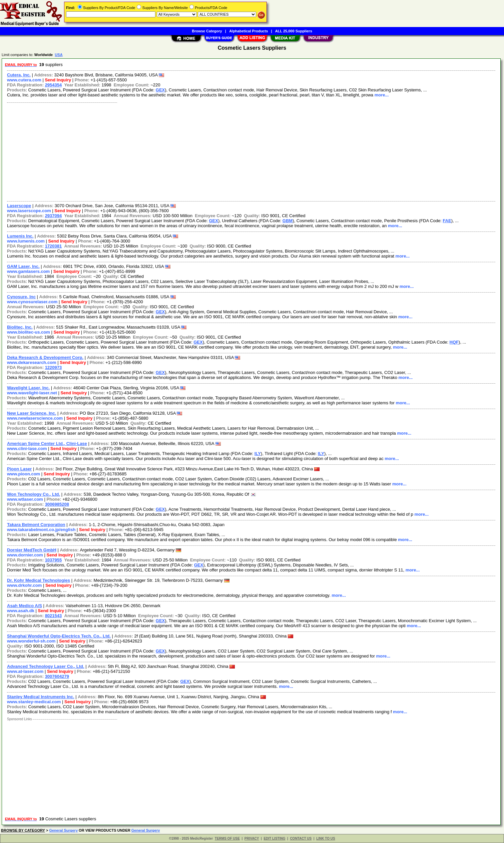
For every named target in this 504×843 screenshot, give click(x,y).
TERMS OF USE (227, 838)
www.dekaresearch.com (32, 362)
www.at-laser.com (25, 671)
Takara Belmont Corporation (36, 525)
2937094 (54, 216)
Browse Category (207, 31)
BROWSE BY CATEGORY (23, 830)
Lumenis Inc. (20, 236)
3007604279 (57, 676)
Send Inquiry (58, 80)
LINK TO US (326, 838)
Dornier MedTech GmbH (32, 550)
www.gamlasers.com (28, 271)
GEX (160, 90)
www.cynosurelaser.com (32, 302)
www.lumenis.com (26, 241)
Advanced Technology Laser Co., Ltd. (46, 666)
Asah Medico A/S (25, 606)
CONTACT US (301, 838)
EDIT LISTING (274, 838)
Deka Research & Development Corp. (45, 357)
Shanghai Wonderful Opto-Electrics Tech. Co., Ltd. (59, 636)
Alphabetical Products (248, 31)
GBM (288, 221)
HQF (454, 342)
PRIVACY (252, 838)
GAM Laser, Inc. (23, 266)
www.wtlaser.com (25, 499)
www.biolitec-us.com (29, 332)
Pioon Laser (19, 469)
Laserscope (19, 206)
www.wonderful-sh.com (31, 641)
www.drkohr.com (24, 585)
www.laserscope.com (29, 211)
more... (382, 95)
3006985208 (57, 504)
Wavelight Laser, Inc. (28, 388)
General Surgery (63, 830)
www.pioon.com (24, 474)
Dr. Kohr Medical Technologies (39, 580)
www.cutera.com (24, 80)
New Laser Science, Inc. (32, 413)
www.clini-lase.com (27, 449)
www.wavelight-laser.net (32, 393)
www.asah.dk (21, 611)
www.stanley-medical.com (34, 702)
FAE (447, 221)
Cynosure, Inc (21, 297)
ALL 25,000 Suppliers (294, 31)
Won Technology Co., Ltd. (34, 494)
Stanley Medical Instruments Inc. (41, 697)
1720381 (54, 246)
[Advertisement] (204, 151)
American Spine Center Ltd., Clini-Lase (47, 444)
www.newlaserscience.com (35, 418)
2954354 (54, 85)
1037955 (54, 560)
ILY (258, 454)
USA (59, 55)
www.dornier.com (25, 555)
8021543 (54, 616)
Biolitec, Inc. (20, 327)
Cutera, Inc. (19, 75)
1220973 (54, 367)
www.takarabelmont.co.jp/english (41, 530)
